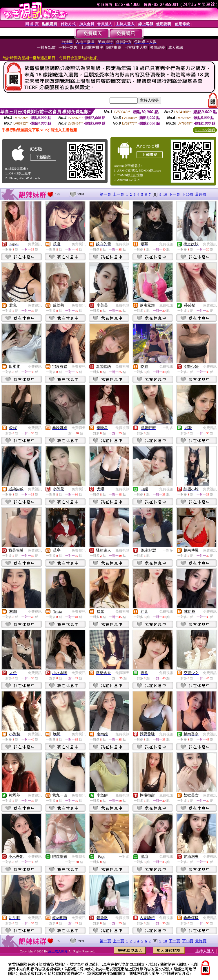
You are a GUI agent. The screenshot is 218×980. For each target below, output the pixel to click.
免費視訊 (35, 244)
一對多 (168, 428)
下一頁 (174, 194)
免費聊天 (79, 428)
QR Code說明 (205, 130)
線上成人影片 (58, 951)
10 (165, 194)
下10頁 (188, 194)
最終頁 (201, 194)
